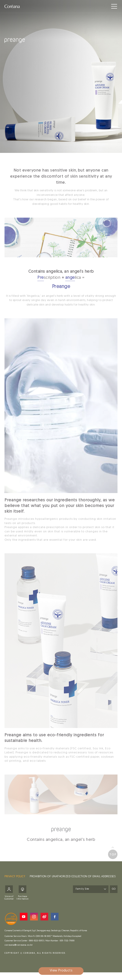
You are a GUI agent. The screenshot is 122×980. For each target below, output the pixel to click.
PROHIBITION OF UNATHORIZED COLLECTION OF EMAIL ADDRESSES (73, 878)
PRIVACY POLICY (15, 878)
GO (114, 891)
